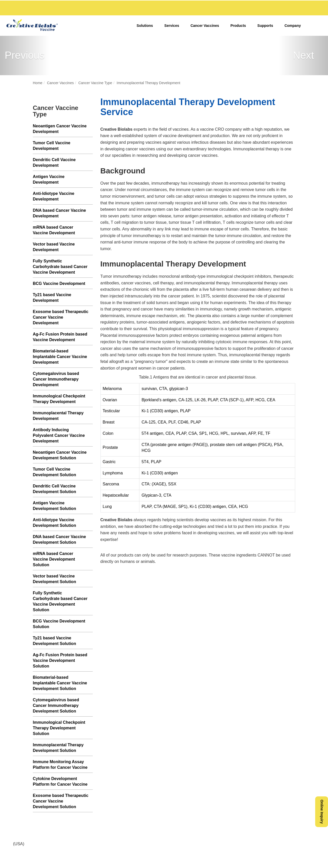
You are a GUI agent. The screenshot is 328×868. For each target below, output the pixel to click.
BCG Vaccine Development (59, 283)
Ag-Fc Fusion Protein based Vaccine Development (60, 337)
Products (238, 26)
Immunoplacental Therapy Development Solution (58, 748)
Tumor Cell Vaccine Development (52, 146)
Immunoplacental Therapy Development (148, 83)
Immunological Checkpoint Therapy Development (59, 399)
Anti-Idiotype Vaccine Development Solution (54, 523)
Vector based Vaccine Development (54, 247)
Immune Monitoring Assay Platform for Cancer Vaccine (60, 765)
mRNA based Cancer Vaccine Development (54, 230)
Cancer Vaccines (205, 26)
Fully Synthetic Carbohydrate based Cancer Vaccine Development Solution (60, 601)
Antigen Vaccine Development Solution (54, 506)
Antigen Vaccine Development (49, 179)
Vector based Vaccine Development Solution (54, 579)
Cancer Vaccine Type (95, 83)
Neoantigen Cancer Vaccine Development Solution (60, 455)
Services (172, 26)
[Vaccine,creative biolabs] (32, 25)
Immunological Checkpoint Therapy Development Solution (59, 728)
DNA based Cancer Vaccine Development (59, 213)
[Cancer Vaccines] (164, 55)
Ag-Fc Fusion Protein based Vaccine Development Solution (60, 660)
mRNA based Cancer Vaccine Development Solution (54, 559)
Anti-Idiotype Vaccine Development (54, 196)
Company (293, 26)
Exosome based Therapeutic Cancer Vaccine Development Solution (61, 801)
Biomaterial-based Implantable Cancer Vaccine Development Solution (60, 683)
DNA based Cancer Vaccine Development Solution (59, 539)
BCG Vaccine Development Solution (59, 624)
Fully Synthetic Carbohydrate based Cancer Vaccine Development (60, 267)
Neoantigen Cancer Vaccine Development (60, 129)
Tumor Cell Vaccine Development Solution (54, 472)
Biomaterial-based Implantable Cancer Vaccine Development (60, 357)
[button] (25, 55)
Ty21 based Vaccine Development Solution (54, 641)
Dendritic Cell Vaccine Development (54, 163)
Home (38, 83)
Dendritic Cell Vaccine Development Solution (54, 489)
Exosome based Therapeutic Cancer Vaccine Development (61, 317)
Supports (265, 26)
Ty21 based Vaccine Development (52, 298)
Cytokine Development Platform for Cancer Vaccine (60, 781)
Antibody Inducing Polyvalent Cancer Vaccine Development (59, 435)
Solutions (145, 26)
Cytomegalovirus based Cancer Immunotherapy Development (56, 379)
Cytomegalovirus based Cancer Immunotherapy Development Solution (56, 705)
